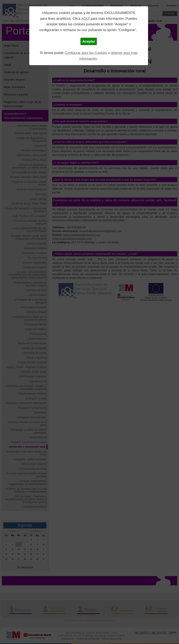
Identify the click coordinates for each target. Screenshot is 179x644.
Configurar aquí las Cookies (86, 53)
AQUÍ (85, 19)
